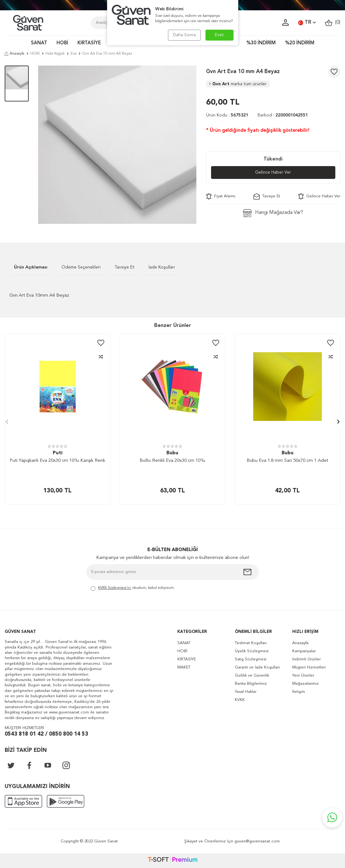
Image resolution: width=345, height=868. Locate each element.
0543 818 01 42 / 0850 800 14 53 (46, 734)
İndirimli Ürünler (306, 659)
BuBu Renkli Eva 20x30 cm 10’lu (172, 461)
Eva (74, 54)
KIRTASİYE (89, 43)
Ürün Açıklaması (31, 267)
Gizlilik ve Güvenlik (252, 676)
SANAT (39, 43)
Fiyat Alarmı (221, 196)
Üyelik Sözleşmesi (252, 651)
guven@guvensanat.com (257, 841)
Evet (219, 35)
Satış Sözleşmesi (251, 659)
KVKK (240, 700)
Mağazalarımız (306, 684)
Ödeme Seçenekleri (81, 267)
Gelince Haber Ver (273, 172)
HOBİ (62, 43)
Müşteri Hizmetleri (309, 667)
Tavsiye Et (267, 196)
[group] (117, 145)
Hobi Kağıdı (55, 54)
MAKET (184, 667)
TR (307, 23)
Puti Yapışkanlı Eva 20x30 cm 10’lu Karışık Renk (57, 461)
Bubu (172, 453)
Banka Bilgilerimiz (251, 684)
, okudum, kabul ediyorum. (133, 588)
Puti (58, 453)
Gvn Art (238, 84)
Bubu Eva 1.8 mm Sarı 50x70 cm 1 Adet (287, 461)
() (333, 23)
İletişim (299, 692)
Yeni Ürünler (303, 676)
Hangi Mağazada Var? (273, 213)
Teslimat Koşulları (251, 643)
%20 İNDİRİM (300, 43)
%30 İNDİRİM (261, 43)
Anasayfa (15, 54)
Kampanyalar (304, 651)
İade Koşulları (162, 267)
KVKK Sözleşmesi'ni (114, 588)
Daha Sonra (184, 35)
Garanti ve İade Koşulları (257, 667)
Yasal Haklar (246, 692)
